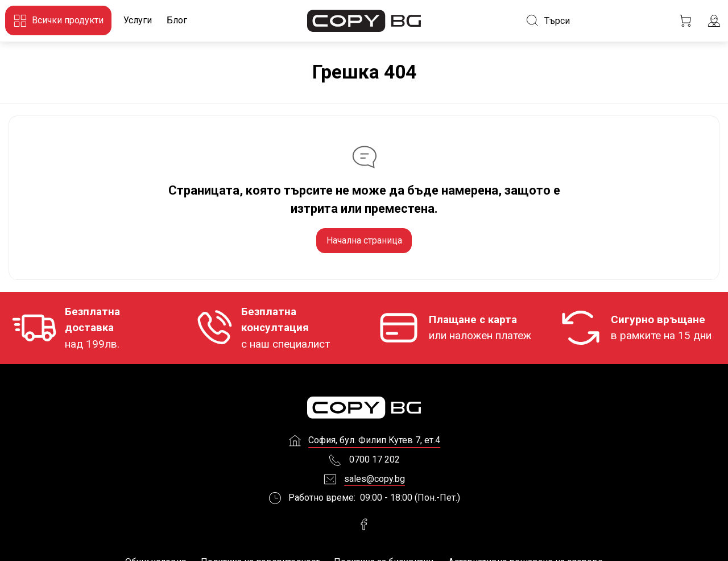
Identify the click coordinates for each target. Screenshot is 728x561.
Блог (177, 20)
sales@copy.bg (375, 483)
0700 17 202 (375, 463)
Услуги (138, 20)
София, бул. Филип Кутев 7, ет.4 (374, 445)
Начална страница (364, 240)
